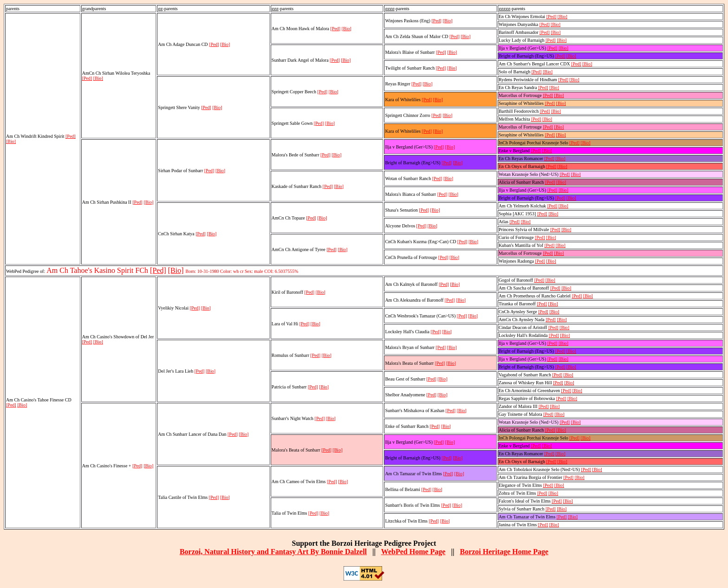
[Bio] (11, 141)
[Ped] (71, 136)
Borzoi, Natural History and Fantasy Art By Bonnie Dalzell (273, 552)
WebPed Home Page (413, 552)
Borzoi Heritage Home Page (504, 552)
